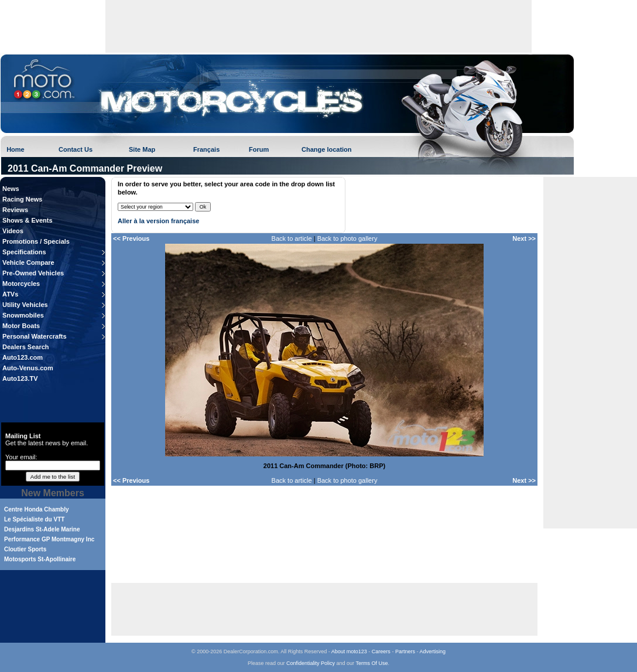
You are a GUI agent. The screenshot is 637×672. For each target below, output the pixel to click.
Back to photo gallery (347, 238)
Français (206, 149)
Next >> (524, 238)
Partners (405, 651)
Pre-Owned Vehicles (33, 273)
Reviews (15, 210)
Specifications (24, 252)
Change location (327, 149)
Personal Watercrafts (35, 336)
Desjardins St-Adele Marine (42, 529)
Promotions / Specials (36, 241)
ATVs (10, 294)
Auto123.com (23, 357)
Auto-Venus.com (28, 368)
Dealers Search (26, 347)
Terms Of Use (371, 663)
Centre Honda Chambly (37, 509)
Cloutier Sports (25, 549)
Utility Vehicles (25, 305)
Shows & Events (28, 220)
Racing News (22, 199)
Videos (13, 231)
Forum (259, 149)
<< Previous (131, 238)
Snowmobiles (23, 315)
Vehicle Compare (28, 262)
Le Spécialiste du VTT (34, 519)
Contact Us (76, 149)
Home (16, 149)
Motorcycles (21, 284)
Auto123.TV (20, 378)
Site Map (142, 149)
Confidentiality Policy (311, 663)
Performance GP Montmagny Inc (49, 539)
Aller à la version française (158, 221)
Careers (381, 651)
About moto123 (349, 651)
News (11, 189)
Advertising (432, 651)
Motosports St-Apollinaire (40, 559)
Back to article (292, 238)
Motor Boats (21, 326)
